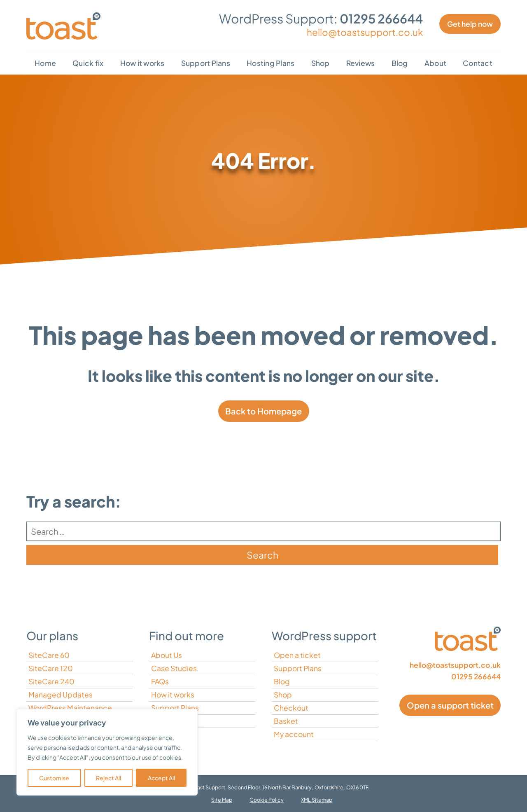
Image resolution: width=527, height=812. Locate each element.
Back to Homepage (263, 411)
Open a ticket (297, 655)
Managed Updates (61, 695)
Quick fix (88, 63)
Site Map (222, 800)
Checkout (291, 708)
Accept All (161, 778)
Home (45, 63)
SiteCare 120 (51, 668)
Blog (400, 63)
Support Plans (206, 63)
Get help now (470, 24)
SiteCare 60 (49, 655)
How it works (142, 63)
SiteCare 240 (51, 681)
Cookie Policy (267, 800)
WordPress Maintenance (70, 708)
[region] (107, 752)
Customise (54, 778)
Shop (321, 63)
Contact (478, 63)
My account (294, 734)
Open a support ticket (450, 705)
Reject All (108, 778)
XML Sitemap (317, 800)
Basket (286, 721)
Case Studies (174, 668)
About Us (167, 655)
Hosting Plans (270, 63)
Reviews (361, 63)
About (435, 63)
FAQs (160, 681)
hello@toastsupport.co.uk (365, 32)
